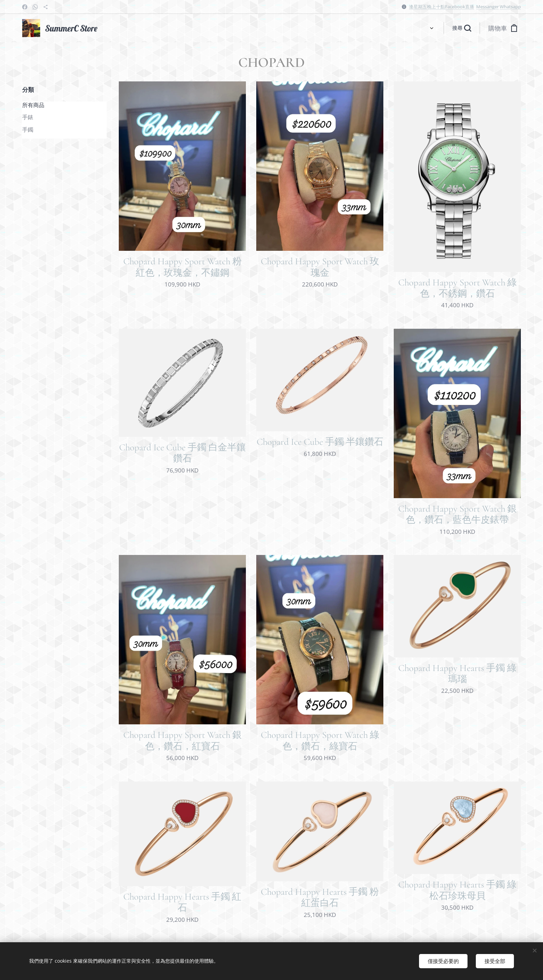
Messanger (487, 7)
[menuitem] (116, 28)
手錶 (28, 117)
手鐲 (28, 130)
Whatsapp (510, 7)
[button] (462, 28)
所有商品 (33, 105)
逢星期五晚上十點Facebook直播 (442, 7)
